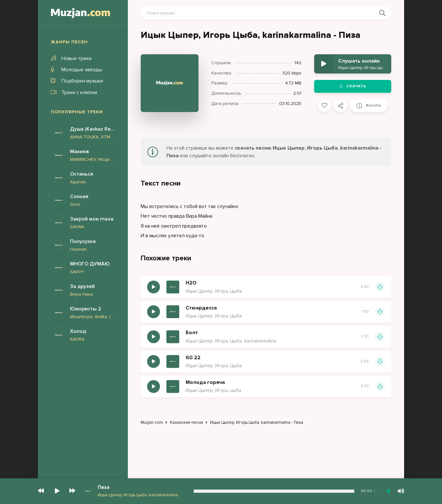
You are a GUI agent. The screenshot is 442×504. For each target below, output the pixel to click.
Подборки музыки (77, 81)
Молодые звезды (76, 70)
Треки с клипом (74, 92)
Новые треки (71, 58)
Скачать (353, 86)
